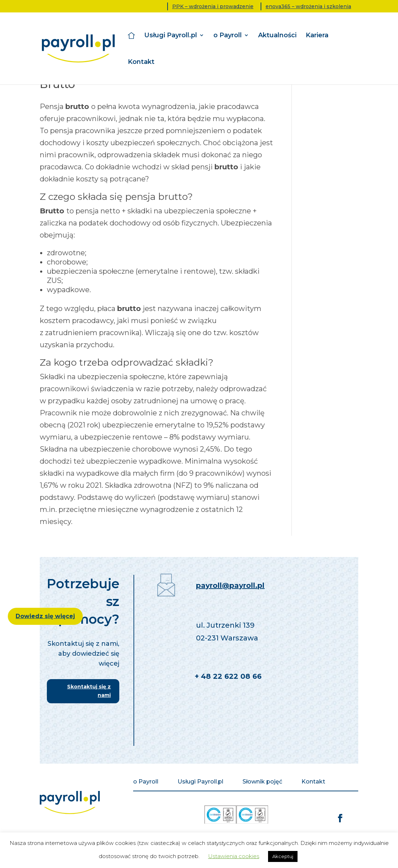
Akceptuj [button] (283, 856)
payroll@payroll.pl (230, 585)
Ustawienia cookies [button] (234, 856)
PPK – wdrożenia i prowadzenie (213, 6)
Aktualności (277, 36)
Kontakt (141, 62)
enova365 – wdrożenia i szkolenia (308, 6)
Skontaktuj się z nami (89, 691)
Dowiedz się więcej (45, 616)
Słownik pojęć (262, 782)
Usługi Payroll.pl (171, 36)
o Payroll (228, 36)
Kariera (317, 36)
